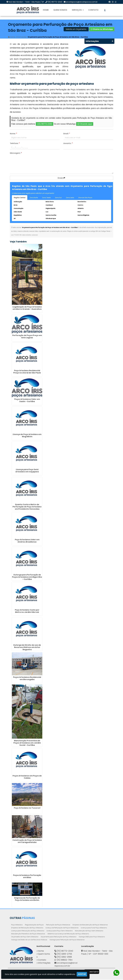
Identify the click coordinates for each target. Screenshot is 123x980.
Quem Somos (60, 10)
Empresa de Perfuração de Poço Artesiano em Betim (27, 899)
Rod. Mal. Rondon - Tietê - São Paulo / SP (26, 2)
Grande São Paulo (85, 198)
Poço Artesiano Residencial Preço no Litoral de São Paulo (27, 372)
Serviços (78, 10)
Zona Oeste (46, 198)
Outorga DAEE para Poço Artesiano (92, 937)
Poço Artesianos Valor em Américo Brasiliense (27, 541)
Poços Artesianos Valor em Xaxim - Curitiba (27, 401)
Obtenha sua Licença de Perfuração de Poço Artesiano (68, 934)
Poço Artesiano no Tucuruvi (27, 808)
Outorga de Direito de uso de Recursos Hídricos (29, 940)
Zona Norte (34, 198)
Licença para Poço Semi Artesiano (60, 931)
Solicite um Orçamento (76, 30)
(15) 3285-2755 (64, 954)
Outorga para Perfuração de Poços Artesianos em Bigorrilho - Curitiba (27, 577)
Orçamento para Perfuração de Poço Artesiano (59, 937)
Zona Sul (58, 198)
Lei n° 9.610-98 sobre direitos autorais (24, 235)
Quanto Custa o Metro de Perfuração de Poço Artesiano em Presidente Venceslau (27, 507)
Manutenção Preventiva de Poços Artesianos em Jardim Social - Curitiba (27, 743)
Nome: (13, 134)
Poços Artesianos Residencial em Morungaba (27, 679)
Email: (67, 134)
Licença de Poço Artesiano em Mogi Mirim (27, 436)
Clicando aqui (85, 124)
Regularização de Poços (34, 925)
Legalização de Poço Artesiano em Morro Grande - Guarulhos (27, 308)
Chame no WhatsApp (102, 30)
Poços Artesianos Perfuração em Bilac (27, 877)
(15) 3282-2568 (64, 957)
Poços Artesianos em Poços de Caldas (27, 777)
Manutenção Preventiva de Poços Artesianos (28, 934)
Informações (44, 963)
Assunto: (68, 144)
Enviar (61, 178)
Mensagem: (16, 153)
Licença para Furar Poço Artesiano (94, 928)
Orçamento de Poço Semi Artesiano (25, 937)
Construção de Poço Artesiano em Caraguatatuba (27, 842)
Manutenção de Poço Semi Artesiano (89, 931)
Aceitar (82, 974)
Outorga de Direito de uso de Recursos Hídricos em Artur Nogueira (27, 648)
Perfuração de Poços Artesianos (58, 925)
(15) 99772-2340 (55, 2)
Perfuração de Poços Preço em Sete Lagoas (27, 337)
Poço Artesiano (17, 925)
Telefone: (15, 144)
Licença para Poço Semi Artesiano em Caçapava (27, 471)
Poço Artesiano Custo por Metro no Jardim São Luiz (27, 611)
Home (46, 10)
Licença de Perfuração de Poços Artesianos (62, 928)
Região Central (20, 198)
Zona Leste (70, 198)
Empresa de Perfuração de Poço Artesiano (27, 928)
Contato (93, 10)
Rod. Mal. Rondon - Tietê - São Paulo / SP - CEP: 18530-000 (97, 953)
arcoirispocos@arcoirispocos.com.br (82, 2)
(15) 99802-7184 (65, 960)
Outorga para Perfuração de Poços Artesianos (67, 940)
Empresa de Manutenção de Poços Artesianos (90, 925)
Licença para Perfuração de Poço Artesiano (28, 931)
